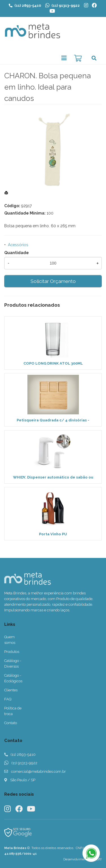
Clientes (11, 690)
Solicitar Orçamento (53, 281)
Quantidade (17, 253)
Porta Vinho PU (53, 534)
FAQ (8, 699)
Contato (11, 723)
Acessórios (18, 245)
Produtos (12, 652)
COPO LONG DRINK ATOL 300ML (53, 363)
